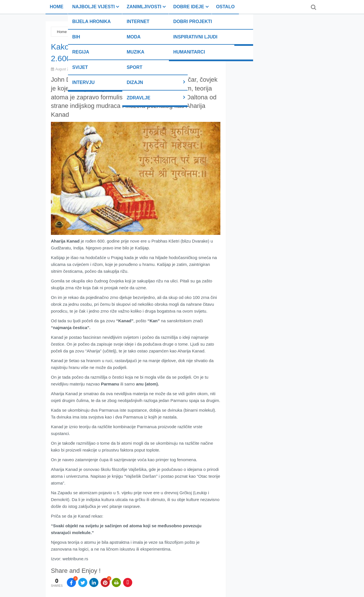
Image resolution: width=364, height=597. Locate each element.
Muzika (135, 52)
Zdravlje (138, 98)
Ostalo (225, 7)
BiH (76, 37)
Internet (138, 21)
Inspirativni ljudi (195, 37)
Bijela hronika (91, 21)
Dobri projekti (193, 21)
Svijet (80, 67)
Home (57, 7)
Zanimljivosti (144, 7)
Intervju (83, 82)
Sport (134, 67)
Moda (134, 37)
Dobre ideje (189, 7)
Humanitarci (189, 52)
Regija (81, 52)
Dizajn (135, 82)
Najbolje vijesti (93, 7)
